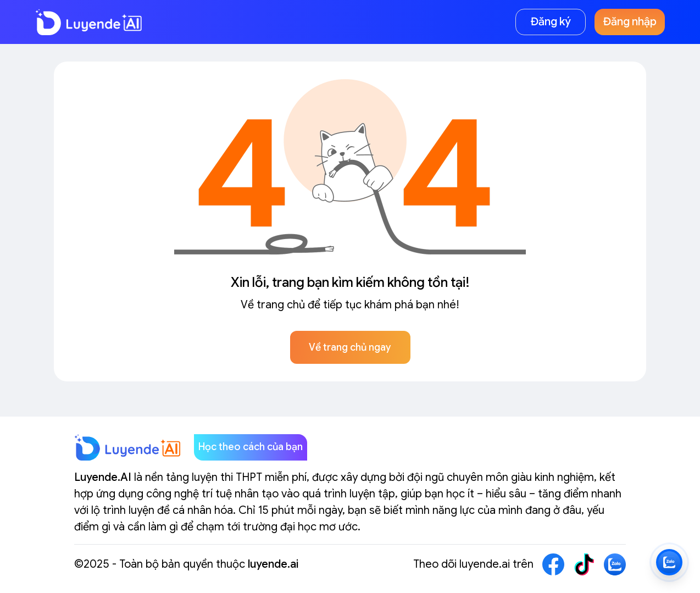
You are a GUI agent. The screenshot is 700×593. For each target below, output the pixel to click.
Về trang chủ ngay (350, 347)
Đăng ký (551, 22)
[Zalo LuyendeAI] (669, 562)
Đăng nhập (630, 22)
